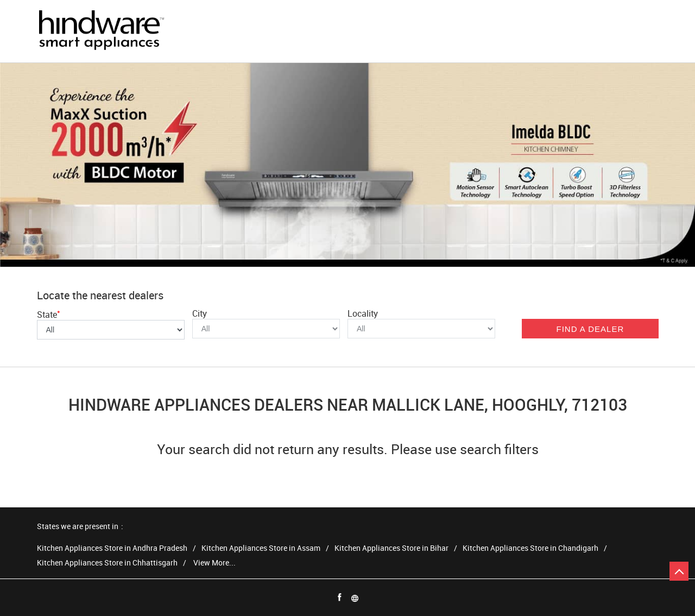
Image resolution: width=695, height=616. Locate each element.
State (49, 315)
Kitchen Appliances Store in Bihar (391, 548)
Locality (363, 313)
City (200, 313)
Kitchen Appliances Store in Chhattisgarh (107, 563)
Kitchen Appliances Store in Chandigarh (530, 548)
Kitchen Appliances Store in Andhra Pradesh (112, 548)
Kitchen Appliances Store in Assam (261, 548)
